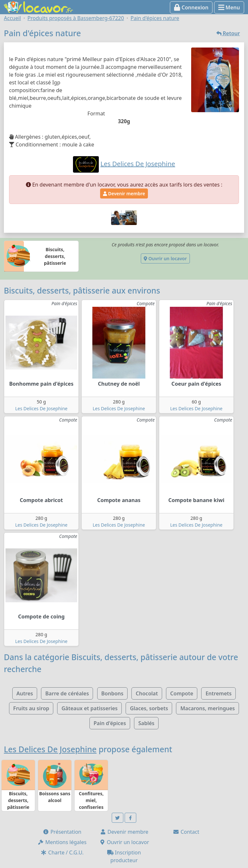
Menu (229, 7)
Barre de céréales (67, 693)
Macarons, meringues (207, 708)
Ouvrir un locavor (165, 258)
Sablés (146, 723)
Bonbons (113, 693)
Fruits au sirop (31, 708)
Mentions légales (62, 842)
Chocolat (147, 693)
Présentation (62, 832)
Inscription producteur (124, 856)
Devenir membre (124, 193)
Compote (182, 693)
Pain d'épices (110, 723)
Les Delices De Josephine (41, 408)
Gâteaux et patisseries (89, 708)
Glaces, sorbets (149, 708)
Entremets (218, 693)
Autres (25, 693)
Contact (186, 832)
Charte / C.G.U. (62, 852)
